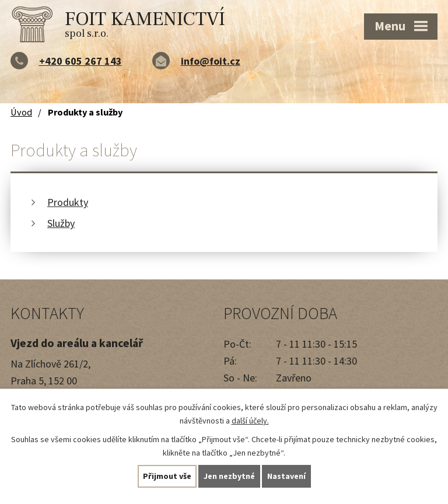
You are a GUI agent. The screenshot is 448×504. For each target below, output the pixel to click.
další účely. (250, 421)
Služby (61, 223)
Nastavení (286, 476)
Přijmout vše (167, 476)
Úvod (21, 112)
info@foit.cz (211, 61)
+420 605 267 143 (80, 61)
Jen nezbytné (229, 476)
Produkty (68, 202)
